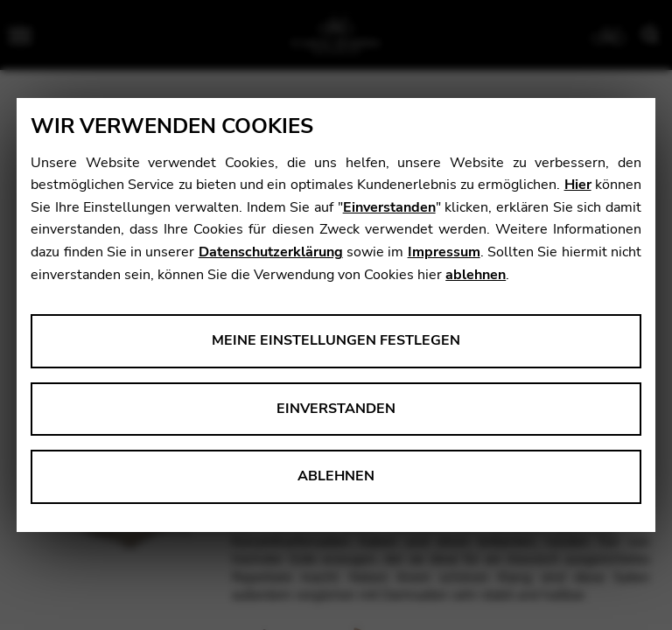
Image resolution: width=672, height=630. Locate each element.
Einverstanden (389, 207)
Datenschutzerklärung (271, 252)
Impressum (444, 252)
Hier (578, 185)
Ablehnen (336, 476)
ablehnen (476, 275)
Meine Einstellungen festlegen (336, 340)
